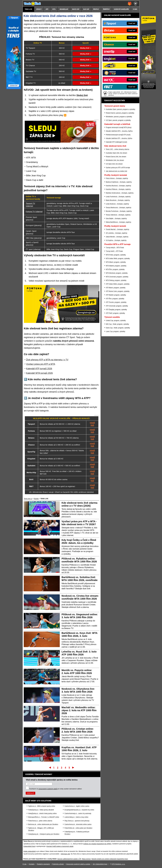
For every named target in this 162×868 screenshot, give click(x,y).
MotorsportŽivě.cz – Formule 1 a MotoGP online (44, 817)
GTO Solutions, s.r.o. (118, 864)
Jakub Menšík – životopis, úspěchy (117, 237)
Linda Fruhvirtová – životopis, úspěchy (118, 197)
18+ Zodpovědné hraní (100, 864)
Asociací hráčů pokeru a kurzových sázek (60, 846)
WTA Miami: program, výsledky (116, 262)
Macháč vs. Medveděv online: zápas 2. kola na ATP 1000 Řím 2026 (79, 710)
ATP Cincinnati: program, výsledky (117, 306)
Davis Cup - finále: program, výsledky (118, 328)
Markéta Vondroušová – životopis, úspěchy (120, 193)
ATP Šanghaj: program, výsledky (116, 310)
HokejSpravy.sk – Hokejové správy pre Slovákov (44, 834)
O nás (25, 864)
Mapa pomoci (86, 859)
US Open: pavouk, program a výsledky (118, 120)
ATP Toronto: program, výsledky (116, 302)
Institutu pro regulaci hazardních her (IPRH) (97, 844)
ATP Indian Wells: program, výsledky (118, 284)
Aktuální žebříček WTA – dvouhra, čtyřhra (119, 131)
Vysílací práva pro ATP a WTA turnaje (118, 168)
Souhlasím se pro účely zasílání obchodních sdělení (56, 789)
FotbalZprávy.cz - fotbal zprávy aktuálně (41, 810)
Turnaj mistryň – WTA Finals (115, 248)
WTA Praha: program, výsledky (116, 255)
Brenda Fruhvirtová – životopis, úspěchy (119, 211)
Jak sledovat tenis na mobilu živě (117, 171)
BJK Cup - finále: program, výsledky (117, 324)
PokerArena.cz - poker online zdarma (40, 821)
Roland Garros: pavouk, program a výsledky (120, 113)
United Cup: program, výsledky (116, 320)
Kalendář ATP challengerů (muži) (117, 142)
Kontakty (32, 864)
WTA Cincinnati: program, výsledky (117, 277)
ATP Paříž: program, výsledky (115, 313)
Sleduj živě (85, 48)
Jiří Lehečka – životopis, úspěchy (117, 233)
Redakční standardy (43, 864)
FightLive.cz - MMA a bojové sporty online (42, 806)
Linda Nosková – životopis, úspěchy (117, 204)
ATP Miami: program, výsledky (116, 288)
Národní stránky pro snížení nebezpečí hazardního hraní (110, 859)
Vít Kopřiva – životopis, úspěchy (116, 240)
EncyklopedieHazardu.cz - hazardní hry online (79, 810)
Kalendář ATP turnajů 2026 (39, 369)
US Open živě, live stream (114, 164)
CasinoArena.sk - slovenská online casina (78, 824)
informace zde (65, 854)
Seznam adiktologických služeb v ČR (69, 859)
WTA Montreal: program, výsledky (117, 273)
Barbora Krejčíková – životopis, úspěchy (119, 182)
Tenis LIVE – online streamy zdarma (118, 149)
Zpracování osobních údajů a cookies (78, 864)
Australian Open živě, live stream (117, 153)
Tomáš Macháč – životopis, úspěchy (118, 229)
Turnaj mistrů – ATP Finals (114, 251)
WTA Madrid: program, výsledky (116, 266)
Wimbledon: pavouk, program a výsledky (119, 117)
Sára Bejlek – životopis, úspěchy (116, 218)
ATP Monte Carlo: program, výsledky (118, 291)
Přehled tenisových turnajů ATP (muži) (118, 135)
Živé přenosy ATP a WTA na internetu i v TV (47, 360)
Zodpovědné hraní (29, 846)
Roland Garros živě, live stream (116, 157)
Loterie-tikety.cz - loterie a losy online (76, 817)
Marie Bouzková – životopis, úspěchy (118, 200)
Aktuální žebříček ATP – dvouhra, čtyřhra (119, 138)
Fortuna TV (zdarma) (34, 211)
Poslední (73, 767)
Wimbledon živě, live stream (115, 160)
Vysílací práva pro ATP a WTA (41, 364)
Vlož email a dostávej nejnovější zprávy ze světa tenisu (52, 780)
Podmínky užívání (58, 864)
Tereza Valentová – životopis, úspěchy (118, 215)
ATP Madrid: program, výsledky (116, 295)
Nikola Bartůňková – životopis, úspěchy (119, 222)
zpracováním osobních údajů (48, 789)
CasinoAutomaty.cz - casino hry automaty (78, 813)
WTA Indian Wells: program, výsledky (118, 258)
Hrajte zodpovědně (30, 851)
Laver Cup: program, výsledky (116, 331)
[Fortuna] (149, 89)
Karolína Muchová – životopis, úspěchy (119, 186)
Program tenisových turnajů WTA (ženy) (119, 127)
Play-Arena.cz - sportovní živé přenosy (77, 821)
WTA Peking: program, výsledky (116, 280)
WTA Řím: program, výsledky (115, 269)
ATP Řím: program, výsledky (115, 299)
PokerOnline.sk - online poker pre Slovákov (78, 828)
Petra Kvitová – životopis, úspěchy (117, 178)
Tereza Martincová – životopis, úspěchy (119, 208)
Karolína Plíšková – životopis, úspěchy (118, 189)
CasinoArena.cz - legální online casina (77, 806)
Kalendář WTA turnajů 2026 (40, 373)
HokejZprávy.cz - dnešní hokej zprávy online (42, 813)
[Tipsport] (14, 89)
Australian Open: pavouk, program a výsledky (121, 109)
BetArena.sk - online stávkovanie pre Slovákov (43, 824)
